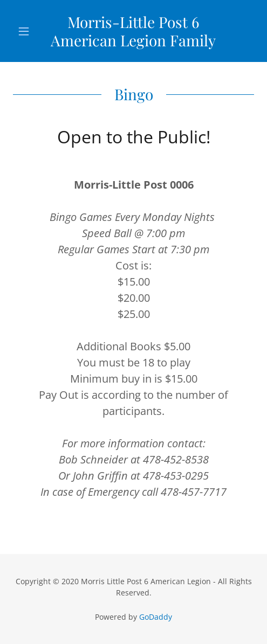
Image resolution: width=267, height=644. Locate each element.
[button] (31, 31)
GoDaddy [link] (156, 617)
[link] (133, 31)
